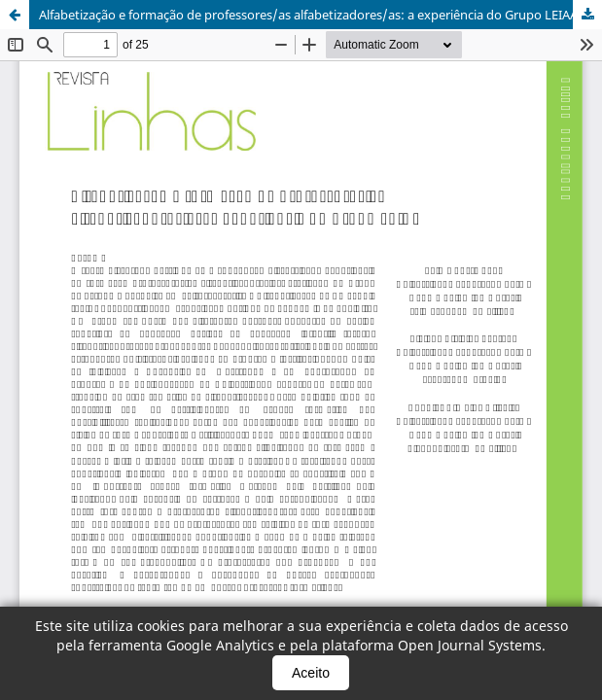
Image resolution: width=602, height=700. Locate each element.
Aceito (311, 673)
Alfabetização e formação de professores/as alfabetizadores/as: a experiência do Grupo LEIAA (308, 15)
